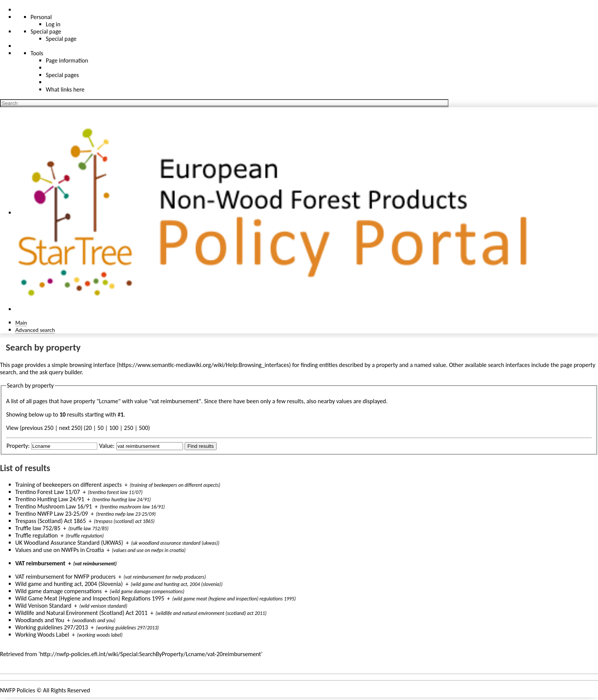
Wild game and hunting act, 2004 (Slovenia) (69, 584)
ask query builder (60, 372)
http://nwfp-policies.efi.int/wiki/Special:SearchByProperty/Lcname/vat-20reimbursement (151, 654)
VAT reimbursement (40, 563)
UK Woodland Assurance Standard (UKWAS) (69, 543)
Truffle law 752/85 (38, 528)
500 (143, 428)
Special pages (62, 75)
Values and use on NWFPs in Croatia (59, 550)
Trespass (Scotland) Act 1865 (51, 521)
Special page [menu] (46, 31)
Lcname (109, 401)
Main (21, 323)
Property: (18, 446)
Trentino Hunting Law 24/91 (50, 499)
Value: (107, 446)
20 (88, 428)
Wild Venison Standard (43, 606)
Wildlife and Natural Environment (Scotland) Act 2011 (81, 613)
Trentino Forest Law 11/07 (48, 492)
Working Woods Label (42, 635)
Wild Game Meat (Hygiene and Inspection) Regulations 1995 (90, 598)
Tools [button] (37, 53)
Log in (53, 24)
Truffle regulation (37, 535)
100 (114, 428)
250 (129, 428)
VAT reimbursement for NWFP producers (65, 577)
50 (100, 428)
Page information (67, 60)
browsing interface (92, 365)
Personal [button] (41, 17)
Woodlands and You (40, 620)
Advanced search (35, 330)
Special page (61, 39)
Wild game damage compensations (59, 591)
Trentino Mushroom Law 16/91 (54, 506)
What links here (65, 89)
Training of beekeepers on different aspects (68, 485)
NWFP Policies (18, 690)
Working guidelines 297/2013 (52, 627)
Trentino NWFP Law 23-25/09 (52, 514)
